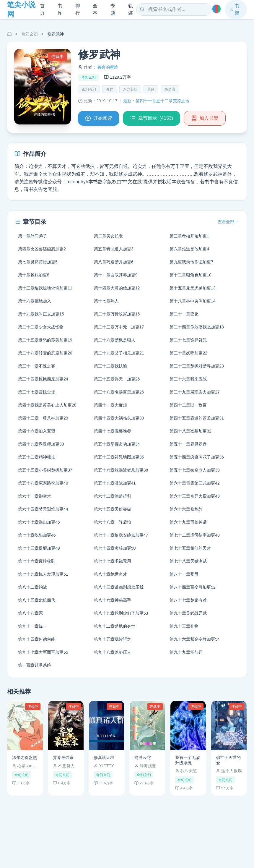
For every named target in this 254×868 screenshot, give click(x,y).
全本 (95, 9)
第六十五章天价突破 (113, 509)
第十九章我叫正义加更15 (41, 314)
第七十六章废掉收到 (37, 561)
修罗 (110, 89)
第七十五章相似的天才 (190, 548)
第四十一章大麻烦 (110, 405)
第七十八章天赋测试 (188, 561)
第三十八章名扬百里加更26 (119, 392)
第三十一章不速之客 (37, 366)
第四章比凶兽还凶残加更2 (42, 249)
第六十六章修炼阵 (186, 509)
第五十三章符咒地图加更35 (119, 457)
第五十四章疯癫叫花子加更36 (197, 457)
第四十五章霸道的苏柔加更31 (197, 418)
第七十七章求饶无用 (113, 561)
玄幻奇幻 (89, 89)
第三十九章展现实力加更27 (195, 392)
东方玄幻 (130, 89)
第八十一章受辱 (184, 574)
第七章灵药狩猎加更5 (38, 262)
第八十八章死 (30, 613)
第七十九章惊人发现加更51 (43, 574)
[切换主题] (216, 9)
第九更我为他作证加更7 (191, 262)
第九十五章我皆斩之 (113, 639)
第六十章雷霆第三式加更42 (195, 483)
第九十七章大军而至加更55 (43, 652)
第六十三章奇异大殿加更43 (195, 496)
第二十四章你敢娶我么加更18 (197, 327)
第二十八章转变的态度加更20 (45, 353)
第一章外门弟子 (32, 236)
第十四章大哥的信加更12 (117, 288)
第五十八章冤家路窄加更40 (43, 483)
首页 (42, 9)
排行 (78, 9)
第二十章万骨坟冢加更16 (117, 314)
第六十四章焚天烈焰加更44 (43, 509)
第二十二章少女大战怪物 (41, 327)
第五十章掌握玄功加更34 (117, 444)
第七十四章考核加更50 (115, 548)
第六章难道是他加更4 (189, 249)
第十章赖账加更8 (34, 275)
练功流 (170, 89)
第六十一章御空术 (35, 496)
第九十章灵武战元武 (188, 613)
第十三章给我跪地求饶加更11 (45, 288)
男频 (151, 89)
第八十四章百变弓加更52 (193, 587)
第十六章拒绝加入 (35, 301)
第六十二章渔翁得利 (113, 496)
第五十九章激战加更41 (115, 483)
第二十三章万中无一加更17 (119, 327)
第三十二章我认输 (110, 366)
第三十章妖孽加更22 (188, 353)
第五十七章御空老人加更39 (195, 470)
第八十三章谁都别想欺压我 (119, 587)
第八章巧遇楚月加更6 (114, 262)
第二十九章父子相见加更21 (119, 353)
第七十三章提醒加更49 (39, 548)
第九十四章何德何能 (37, 639)
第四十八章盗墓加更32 (190, 431)
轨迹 (131, 9)
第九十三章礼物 (184, 626)
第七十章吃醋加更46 (37, 535)
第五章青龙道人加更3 (114, 249)
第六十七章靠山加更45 (39, 522)
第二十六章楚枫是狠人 (115, 340)
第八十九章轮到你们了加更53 (121, 613)
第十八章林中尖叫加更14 (193, 301)
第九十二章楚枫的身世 (115, 626)
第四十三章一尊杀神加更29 (43, 418)
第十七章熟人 (106, 301)
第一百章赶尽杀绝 (35, 665)
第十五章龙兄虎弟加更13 (193, 288)
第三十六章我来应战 (188, 379)
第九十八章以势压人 (113, 652)
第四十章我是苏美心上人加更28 (47, 405)
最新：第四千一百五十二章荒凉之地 (156, 101)
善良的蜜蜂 (108, 67)
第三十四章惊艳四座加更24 (43, 379)
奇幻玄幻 (30, 34)
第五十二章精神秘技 (37, 457)
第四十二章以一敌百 (188, 405)
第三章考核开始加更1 (189, 236)
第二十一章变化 (184, 314)
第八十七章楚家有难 (188, 600)
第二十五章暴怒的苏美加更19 (45, 340)
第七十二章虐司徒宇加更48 (195, 535)
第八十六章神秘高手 (113, 600)
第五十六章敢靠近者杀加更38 (121, 470)
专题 (113, 9)
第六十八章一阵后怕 (113, 522)
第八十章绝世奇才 (110, 574)
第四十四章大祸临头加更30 (119, 418)
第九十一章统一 (32, 626)
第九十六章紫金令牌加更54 (195, 639)
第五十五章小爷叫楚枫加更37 (45, 470)
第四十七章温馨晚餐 (113, 431)
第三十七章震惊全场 (37, 392)
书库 (60, 9)
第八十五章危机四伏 (37, 600)
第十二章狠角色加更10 (190, 275)
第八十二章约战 (32, 587)
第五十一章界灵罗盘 (188, 444)
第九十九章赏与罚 (186, 652)
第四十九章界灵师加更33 (41, 444)
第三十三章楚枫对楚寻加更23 (197, 366)
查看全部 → (229, 222)
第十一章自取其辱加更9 (116, 275)
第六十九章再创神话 (188, 522)
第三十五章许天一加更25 (117, 379)
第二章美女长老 (108, 236)
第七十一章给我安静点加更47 (121, 535)
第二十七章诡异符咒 (188, 340)
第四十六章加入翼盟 (37, 431)
